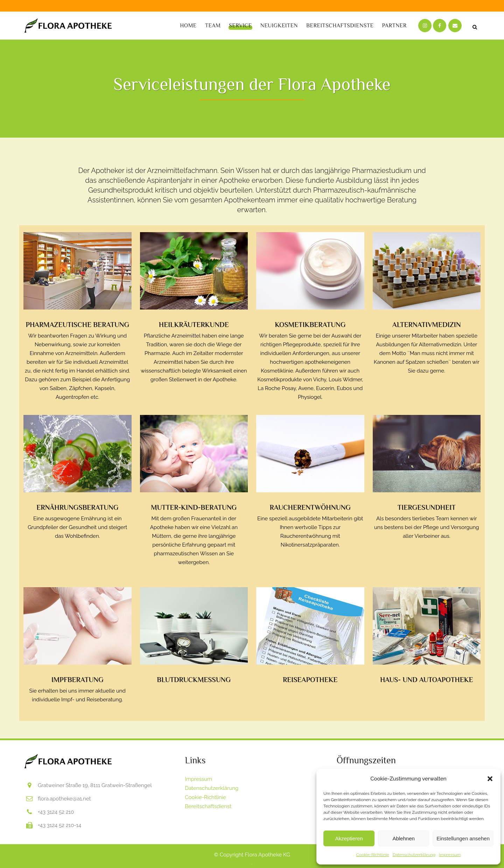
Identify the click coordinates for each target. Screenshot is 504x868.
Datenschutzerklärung (414, 855)
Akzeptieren (349, 838)
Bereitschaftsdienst (208, 806)
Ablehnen (403, 838)
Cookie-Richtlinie (373, 855)
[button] (490, 779)
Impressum (450, 855)
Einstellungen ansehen (463, 838)
